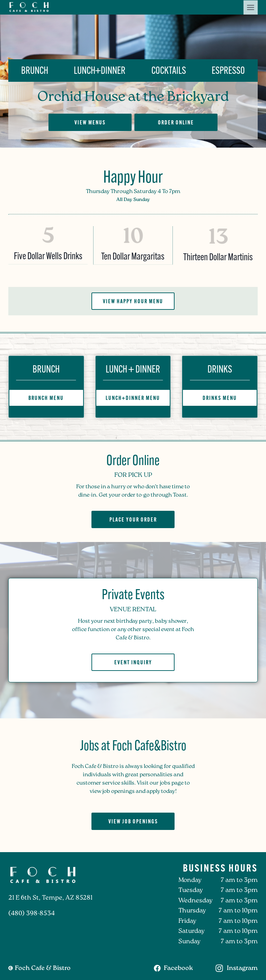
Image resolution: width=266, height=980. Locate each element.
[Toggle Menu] (251, 7)
